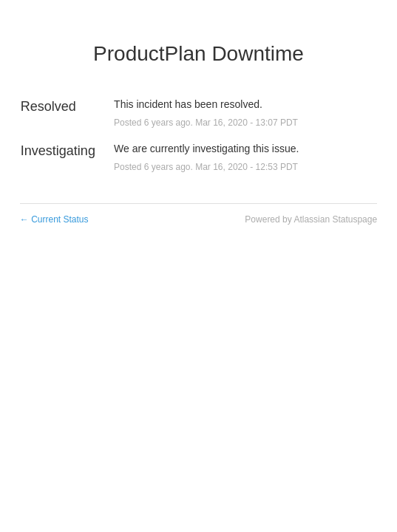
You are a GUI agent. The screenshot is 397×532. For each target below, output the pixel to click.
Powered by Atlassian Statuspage (311, 219)
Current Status (54, 219)
